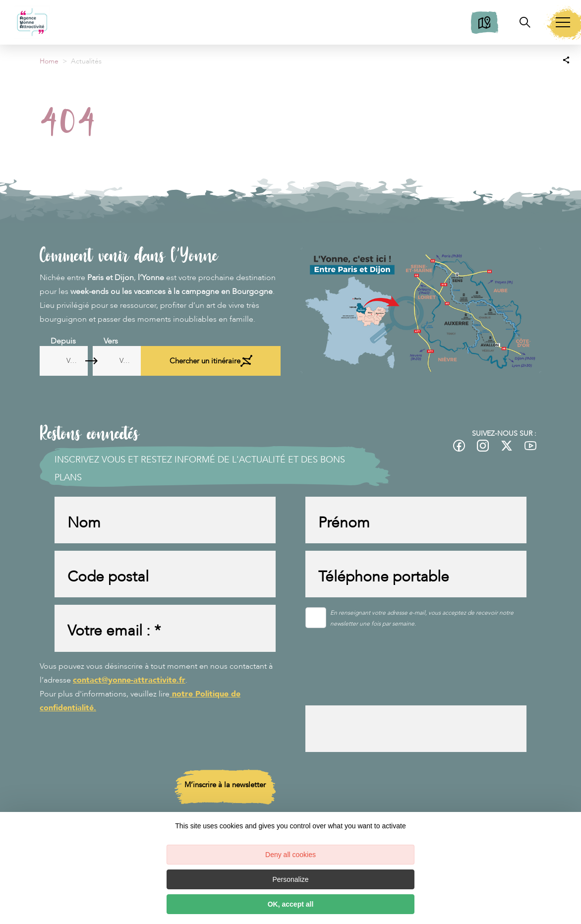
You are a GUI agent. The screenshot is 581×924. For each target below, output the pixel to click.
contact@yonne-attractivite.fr (129, 689)
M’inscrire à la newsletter (225, 796)
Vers (153, 341)
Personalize (290, 879)
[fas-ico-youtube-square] (530, 446)
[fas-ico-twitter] (507, 446)
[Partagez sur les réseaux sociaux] (566, 59)
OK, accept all (291, 904)
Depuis (63, 341)
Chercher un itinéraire (241, 361)
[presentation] (381, 687)
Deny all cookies (290, 855)
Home (49, 61)
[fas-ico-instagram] (483, 446)
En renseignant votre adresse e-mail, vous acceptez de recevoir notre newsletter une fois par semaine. (422, 624)
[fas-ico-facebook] (459, 446)
